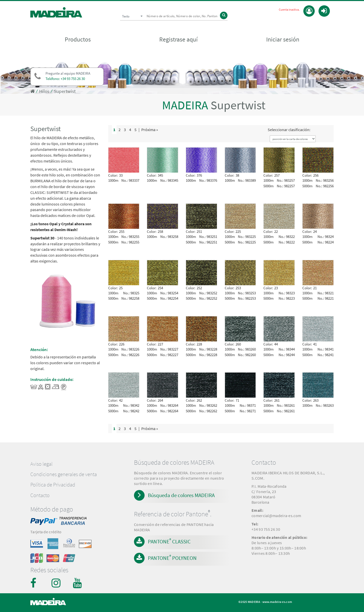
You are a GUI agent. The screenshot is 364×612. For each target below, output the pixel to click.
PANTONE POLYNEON (172, 558)
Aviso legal (41, 464)
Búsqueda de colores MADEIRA (181, 495)
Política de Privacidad (53, 485)
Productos (78, 40)
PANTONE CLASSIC (169, 541)
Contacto (40, 495)
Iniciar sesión (283, 40)
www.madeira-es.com (277, 602)
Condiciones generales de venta (64, 474)
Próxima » (150, 130)
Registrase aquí (178, 40)
